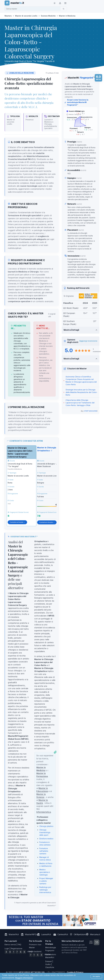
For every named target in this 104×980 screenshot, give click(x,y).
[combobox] (33, 9)
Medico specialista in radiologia (45, 872)
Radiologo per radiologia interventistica (45, 890)
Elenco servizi (10, 945)
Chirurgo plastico (46, 826)
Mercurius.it (95, 934)
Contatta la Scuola (17, 522)
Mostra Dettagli (71, 330)
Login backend (35, 951)
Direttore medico (46, 839)
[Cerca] (64, 9)
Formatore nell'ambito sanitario (44, 851)
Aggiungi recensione (88, 341)
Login (7, 948)
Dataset (49, 961)
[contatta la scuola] (52, 920)
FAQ (19, 945)
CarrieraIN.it (63, 934)
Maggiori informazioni (24, 978)
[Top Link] (65, 3)
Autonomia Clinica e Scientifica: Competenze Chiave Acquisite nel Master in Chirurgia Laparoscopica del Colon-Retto (81, 381)
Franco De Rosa (71, 953)
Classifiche (50, 967)
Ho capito (96, 976)
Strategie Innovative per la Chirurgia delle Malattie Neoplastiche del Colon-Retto (81, 392)
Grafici (48, 964)
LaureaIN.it (46, 934)
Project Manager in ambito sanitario (46, 881)
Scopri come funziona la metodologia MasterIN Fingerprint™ (76, 102)
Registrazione (17, 948)
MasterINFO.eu (32, 934)
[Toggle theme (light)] (54, 3)
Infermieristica (44, 812)
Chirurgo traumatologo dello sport (45, 832)
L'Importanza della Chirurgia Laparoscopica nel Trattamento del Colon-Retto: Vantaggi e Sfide (80, 403)
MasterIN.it (14, 934)
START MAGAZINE (91, 411)
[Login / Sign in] (60, 3)
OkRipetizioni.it (81, 934)
